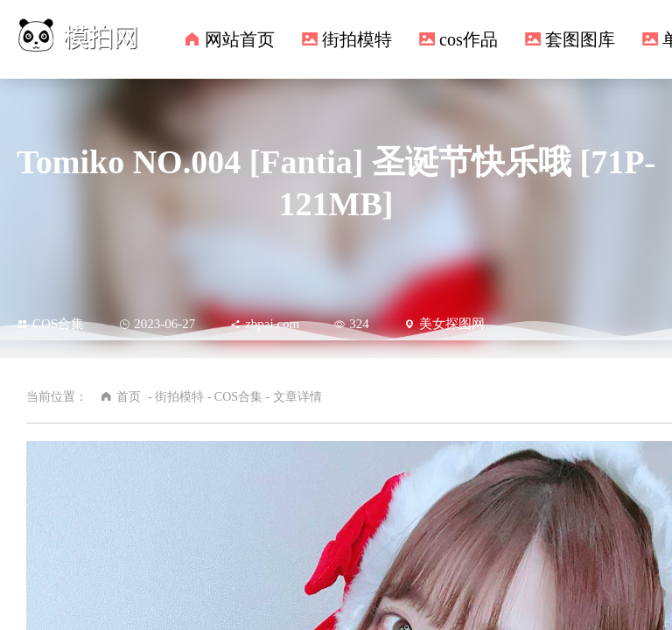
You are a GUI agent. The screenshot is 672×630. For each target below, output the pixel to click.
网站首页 (240, 39)
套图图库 (580, 39)
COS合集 (51, 324)
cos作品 (469, 39)
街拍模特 (357, 39)
